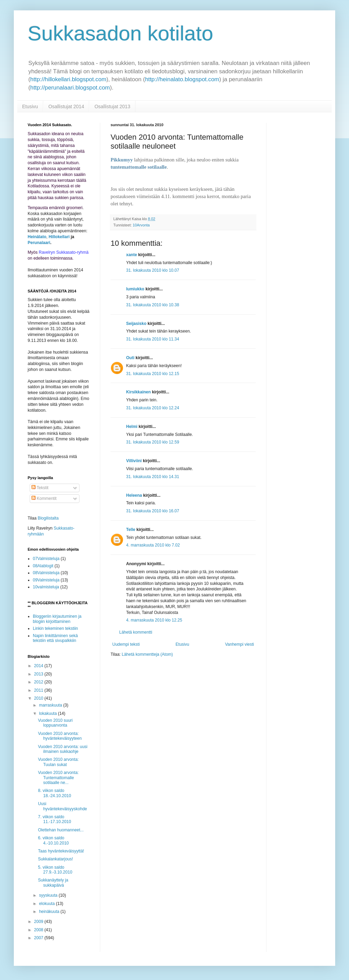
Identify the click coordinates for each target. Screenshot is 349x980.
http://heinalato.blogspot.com (182, 79)
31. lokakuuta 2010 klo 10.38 (153, 305)
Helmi (132, 427)
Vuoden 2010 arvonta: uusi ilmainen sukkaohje (63, 749)
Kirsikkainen (138, 392)
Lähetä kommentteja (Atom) (147, 654)
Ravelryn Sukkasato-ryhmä (64, 252)
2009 (39, 922)
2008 (39, 930)
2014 (39, 666)
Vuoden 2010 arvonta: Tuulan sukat (58, 762)
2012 (39, 682)
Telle (131, 530)
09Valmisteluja (46, 580)
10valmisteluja (46, 587)
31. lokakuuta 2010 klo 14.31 (153, 477)
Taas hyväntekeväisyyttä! (61, 851)
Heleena (134, 495)
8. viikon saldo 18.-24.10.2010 (55, 793)
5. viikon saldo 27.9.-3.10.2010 (55, 870)
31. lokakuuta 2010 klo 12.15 (153, 374)
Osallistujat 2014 (66, 106)
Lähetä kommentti (136, 632)
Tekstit (40, 488)
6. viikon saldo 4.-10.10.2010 (53, 840)
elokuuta (48, 904)
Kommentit (44, 498)
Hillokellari (59, 237)
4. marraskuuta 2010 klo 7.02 (153, 545)
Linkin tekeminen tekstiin (55, 628)
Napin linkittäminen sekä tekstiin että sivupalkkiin (55, 638)
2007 (39, 938)
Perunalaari (39, 243)
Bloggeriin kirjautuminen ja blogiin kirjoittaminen (57, 619)
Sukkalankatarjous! (55, 859)
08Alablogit (43, 566)
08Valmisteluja (46, 573)
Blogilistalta (48, 518)
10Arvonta (141, 225)
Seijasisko (136, 324)
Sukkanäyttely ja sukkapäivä (53, 883)
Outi (130, 358)
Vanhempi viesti (239, 644)
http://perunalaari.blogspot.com (70, 88)
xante (131, 255)
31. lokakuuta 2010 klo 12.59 (153, 442)
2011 (39, 690)
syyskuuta (49, 895)
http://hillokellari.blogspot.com (68, 79)
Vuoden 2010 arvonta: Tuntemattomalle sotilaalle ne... (58, 778)
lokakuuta (49, 713)
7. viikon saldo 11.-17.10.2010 (55, 819)
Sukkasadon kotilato (120, 33)
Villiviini (134, 461)
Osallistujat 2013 (112, 106)
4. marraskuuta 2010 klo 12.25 (154, 620)
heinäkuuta (50, 912)
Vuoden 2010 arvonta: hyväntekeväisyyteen (60, 736)
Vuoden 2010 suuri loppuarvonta (55, 723)
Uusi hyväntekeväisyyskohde (63, 806)
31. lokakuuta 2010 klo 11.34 (153, 339)
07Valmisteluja (46, 559)
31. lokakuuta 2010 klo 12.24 (153, 408)
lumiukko (135, 289)
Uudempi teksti (126, 644)
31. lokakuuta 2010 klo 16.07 (153, 511)
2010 (39, 698)
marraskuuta (51, 705)
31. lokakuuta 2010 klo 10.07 (153, 270)
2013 (39, 674)
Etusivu (30, 106)
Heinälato (37, 237)
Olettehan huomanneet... (61, 830)
